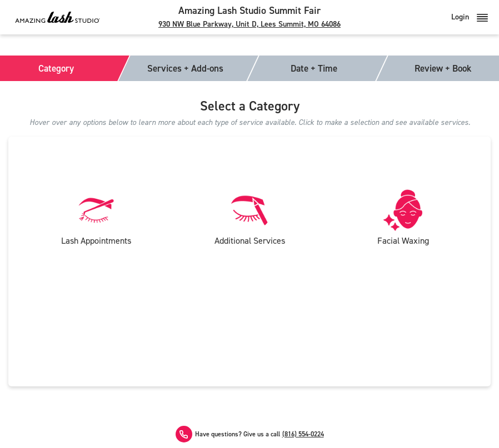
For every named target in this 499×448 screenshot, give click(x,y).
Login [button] (470, 17)
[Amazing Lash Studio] (58, 17)
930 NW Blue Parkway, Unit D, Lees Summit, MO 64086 (249, 24)
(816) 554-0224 (303, 434)
